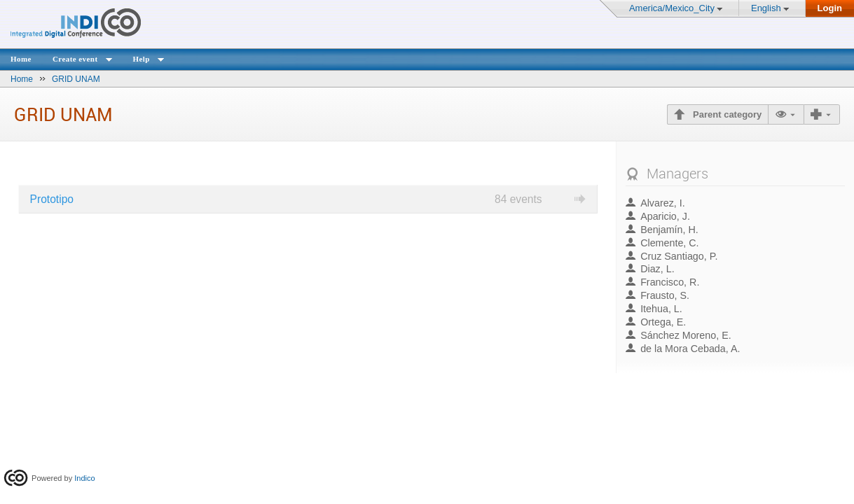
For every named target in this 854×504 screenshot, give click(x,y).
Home (21, 59)
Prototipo (52, 199)
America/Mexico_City (672, 8)
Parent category (726, 114)
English (766, 8)
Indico (84, 478)
